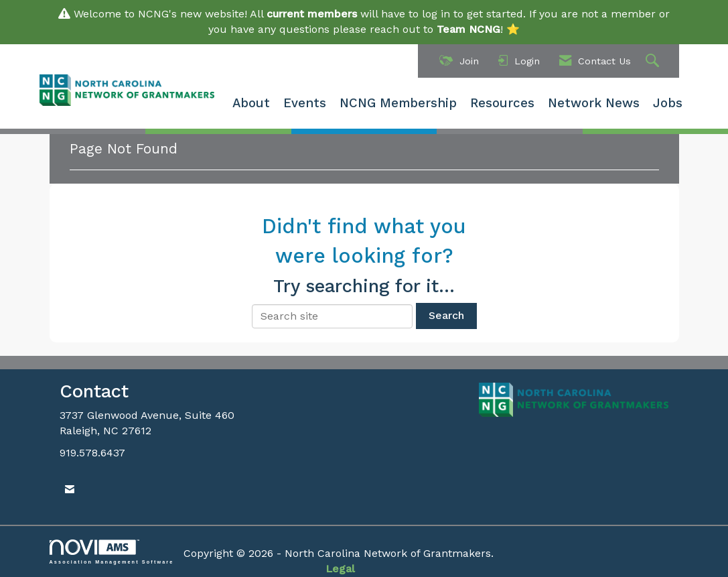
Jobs (668, 103)
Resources (502, 103)
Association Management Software (112, 552)
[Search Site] (654, 61)
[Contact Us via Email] (70, 490)
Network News (594, 103)
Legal (340, 569)
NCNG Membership (398, 103)
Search (446, 315)
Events (305, 103)
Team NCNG (468, 29)
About (251, 103)
